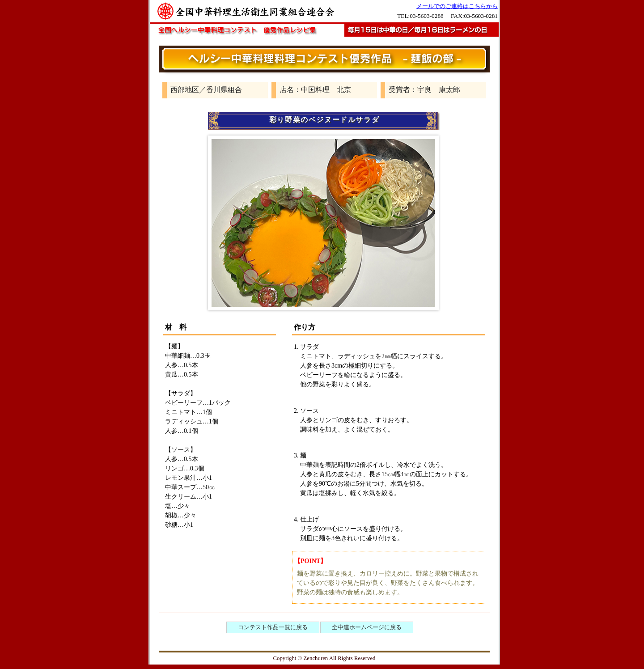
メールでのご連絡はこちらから (457, 6)
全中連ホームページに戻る (367, 627)
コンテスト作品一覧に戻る (273, 627)
